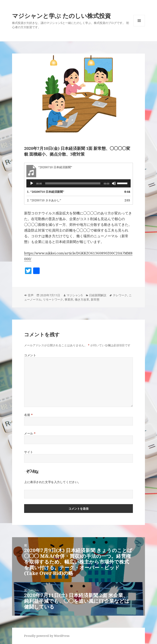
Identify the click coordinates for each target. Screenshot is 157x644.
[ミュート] (114, 183)
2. (44, 200)
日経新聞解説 (98, 295)
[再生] (32, 183)
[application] (78, 183)
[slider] (73, 183)
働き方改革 (82, 299)
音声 (31, 295)
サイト (29, 452)
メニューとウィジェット (139, 26)
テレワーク (120, 295)
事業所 (69, 299)
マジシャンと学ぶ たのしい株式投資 (61, 16)
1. (46, 192)
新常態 (95, 299)
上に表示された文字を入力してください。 (52, 482)
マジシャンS (75, 295)
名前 (28, 415)
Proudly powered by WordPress (47, 636)
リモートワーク (53, 299)
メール (30, 433)
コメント (30, 355)
